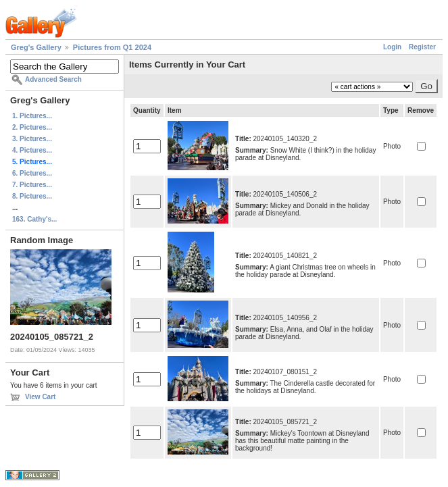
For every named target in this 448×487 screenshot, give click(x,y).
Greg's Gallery (36, 47)
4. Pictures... (32, 150)
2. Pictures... (32, 127)
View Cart (40, 397)
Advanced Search (53, 79)
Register (422, 47)
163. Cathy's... (34, 219)
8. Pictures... (32, 196)
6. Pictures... (32, 173)
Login (392, 47)
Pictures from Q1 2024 (112, 47)
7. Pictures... (32, 185)
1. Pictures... (32, 116)
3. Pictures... (32, 139)
